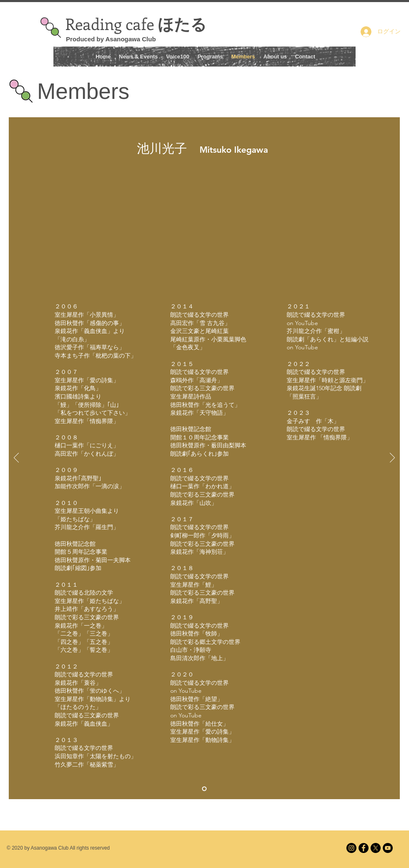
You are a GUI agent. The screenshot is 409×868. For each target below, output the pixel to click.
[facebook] (364, 848)
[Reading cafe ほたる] (388, 848)
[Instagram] (351, 848)
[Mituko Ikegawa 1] (204, 789)
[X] (376, 848)
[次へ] (392, 458)
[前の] (16, 458)
